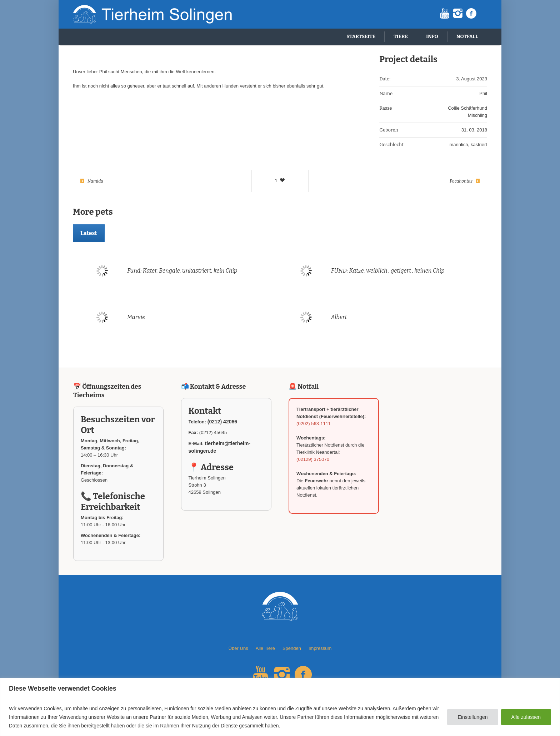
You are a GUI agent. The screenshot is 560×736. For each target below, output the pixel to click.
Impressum (320, 648)
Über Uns (238, 648)
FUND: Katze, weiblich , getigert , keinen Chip (388, 271)
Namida (95, 181)
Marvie (136, 317)
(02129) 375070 (313, 459)
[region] (280, 707)
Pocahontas (461, 181)
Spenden (292, 648)
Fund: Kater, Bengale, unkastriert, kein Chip (182, 271)
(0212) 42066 (222, 422)
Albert (339, 317)
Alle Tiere (265, 648)
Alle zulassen (526, 717)
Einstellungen (472, 717)
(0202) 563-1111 (314, 424)
